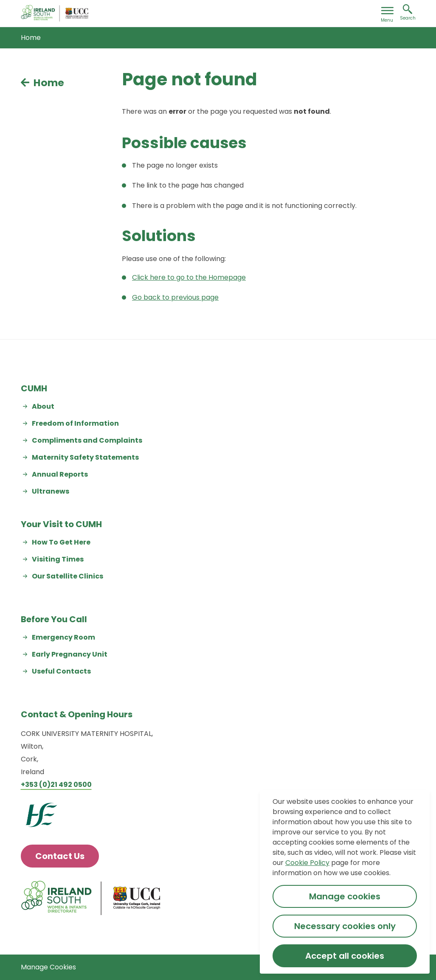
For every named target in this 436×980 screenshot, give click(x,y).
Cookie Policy (307, 863)
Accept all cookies (345, 956)
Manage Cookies (48, 967)
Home (31, 38)
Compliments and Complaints (87, 440)
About (43, 406)
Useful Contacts (61, 671)
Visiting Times (58, 559)
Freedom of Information (75, 423)
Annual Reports (60, 474)
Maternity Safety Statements (85, 457)
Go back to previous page (175, 297)
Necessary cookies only (345, 926)
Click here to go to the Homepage (189, 277)
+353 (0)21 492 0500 (56, 785)
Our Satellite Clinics (68, 576)
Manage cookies (345, 896)
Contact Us (60, 856)
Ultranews (51, 491)
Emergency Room (63, 637)
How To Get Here (61, 542)
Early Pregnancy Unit (70, 654)
